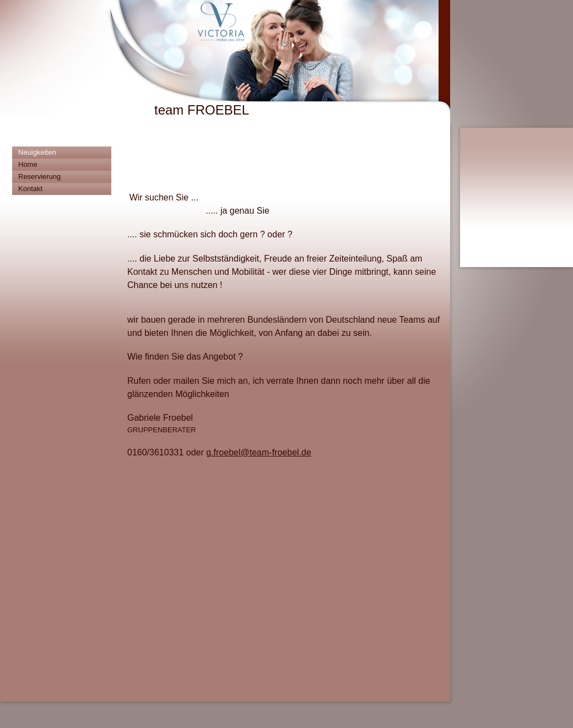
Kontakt (30, 189)
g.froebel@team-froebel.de (259, 452)
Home (28, 164)
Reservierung (39, 176)
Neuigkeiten (37, 152)
